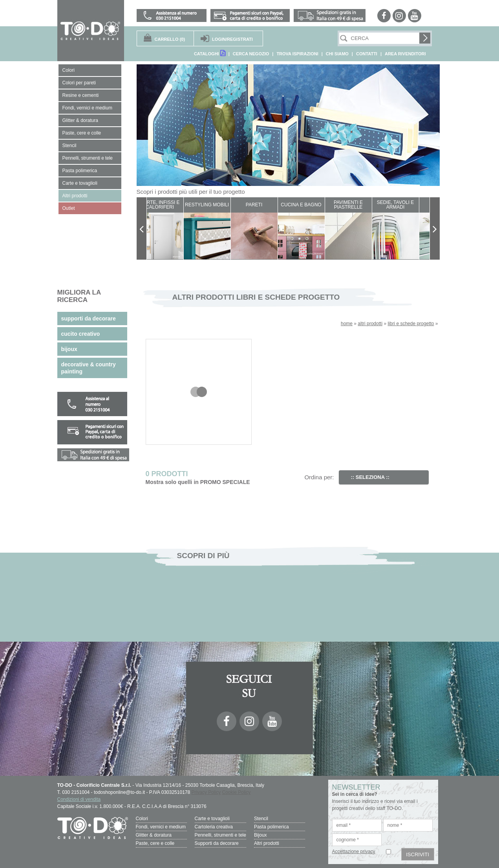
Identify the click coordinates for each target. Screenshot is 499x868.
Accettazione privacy (354, 852)
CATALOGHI (210, 53)
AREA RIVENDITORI (405, 54)
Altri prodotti (267, 843)
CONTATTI (367, 54)
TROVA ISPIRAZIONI (297, 54)
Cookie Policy (237, 792)
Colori (142, 819)
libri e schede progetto (411, 324)
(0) (170, 39)
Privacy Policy (206, 792)
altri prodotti (370, 324)
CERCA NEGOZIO (251, 54)
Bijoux (260, 835)
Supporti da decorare (217, 843)
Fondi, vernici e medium (161, 827)
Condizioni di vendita (79, 799)
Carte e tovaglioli (212, 819)
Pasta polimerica (271, 827)
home (347, 324)
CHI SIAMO (337, 54)
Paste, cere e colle (155, 843)
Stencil (261, 819)
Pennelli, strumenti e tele (220, 835)
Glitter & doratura (154, 835)
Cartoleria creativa (214, 827)
